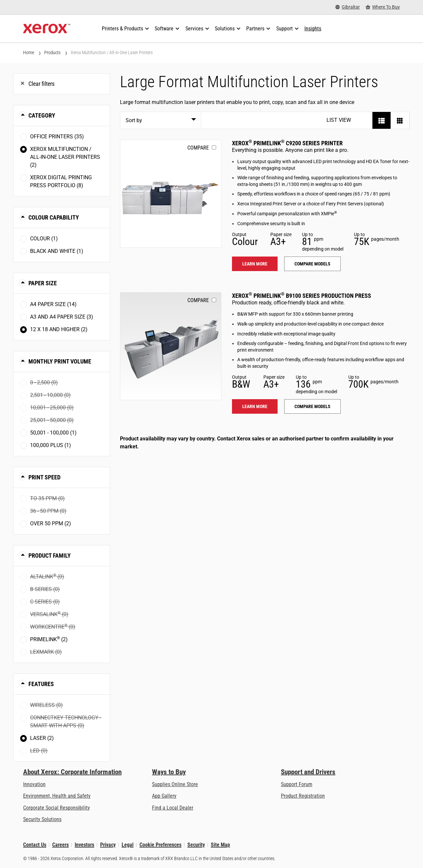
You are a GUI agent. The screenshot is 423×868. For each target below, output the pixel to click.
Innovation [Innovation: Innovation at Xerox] (34, 784)
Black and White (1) (57, 251)
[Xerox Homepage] (47, 29)
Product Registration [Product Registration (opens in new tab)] (303, 796)
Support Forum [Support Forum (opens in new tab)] (297, 784)
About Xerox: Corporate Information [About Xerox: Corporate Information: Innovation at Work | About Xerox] (72, 772)
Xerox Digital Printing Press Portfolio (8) (61, 181)
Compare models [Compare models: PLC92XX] (312, 264)
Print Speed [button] (44, 477)
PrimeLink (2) (49, 639)
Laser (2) (42, 738)
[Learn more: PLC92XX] (171, 194)
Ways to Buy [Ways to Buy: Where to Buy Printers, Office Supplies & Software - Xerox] (169, 772)
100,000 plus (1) (51, 445)
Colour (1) (44, 239)
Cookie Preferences (160, 845)
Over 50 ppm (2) (51, 523)
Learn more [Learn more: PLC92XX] (255, 264)
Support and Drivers (308, 772)
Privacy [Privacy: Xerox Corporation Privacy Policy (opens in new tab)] (108, 845)
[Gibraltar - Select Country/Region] (348, 7)
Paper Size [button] (43, 283)
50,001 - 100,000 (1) (53, 433)
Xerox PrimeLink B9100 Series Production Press (302, 296)
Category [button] (42, 115)
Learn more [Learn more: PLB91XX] (255, 406)
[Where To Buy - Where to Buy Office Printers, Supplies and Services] (383, 7)
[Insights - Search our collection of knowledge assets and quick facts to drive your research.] (313, 29)
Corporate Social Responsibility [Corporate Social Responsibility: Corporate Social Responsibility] (57, 808)
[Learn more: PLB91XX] (171, 346)
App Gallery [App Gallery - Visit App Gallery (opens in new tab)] (164, 796)
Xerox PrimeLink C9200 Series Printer (287, 143)
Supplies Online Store (175, 784)
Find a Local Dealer (173, 808)
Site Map (220, 845)
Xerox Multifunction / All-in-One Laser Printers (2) (65, 157)
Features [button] (41, 684)
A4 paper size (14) (53, 304)
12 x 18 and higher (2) (59, 329)
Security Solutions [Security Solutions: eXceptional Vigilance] (42, 819)
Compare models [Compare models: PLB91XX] (312, 406)
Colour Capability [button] (54, 217)
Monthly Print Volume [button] (60, 361)
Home (29, 52)
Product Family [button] (50, 556)
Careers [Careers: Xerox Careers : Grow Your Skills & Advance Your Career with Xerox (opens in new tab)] (60, 845)
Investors (84, 845)
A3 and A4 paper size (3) (62, 317)
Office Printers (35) (57, 137)
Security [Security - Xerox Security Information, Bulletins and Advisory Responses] (196, 845)
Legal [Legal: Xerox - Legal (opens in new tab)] (128, 845)
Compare (198, 148)
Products (52, 52)
